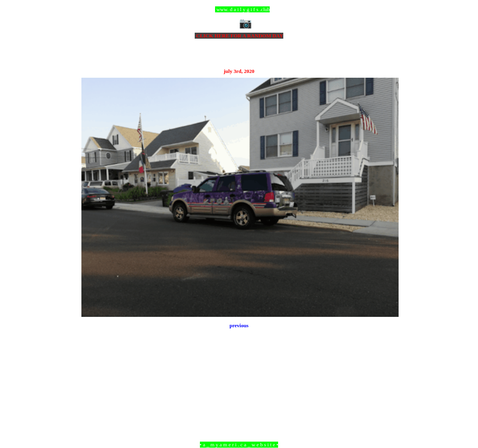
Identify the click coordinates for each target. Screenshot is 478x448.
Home (240, 401)
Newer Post (91, 401)
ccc (239, 9)
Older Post (388, 401)
